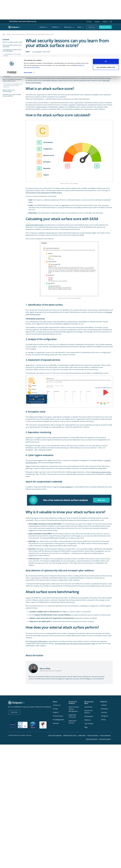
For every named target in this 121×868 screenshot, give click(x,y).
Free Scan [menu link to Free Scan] (92, 27)
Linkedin (104, 705)
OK (106, 120)
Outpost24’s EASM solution (35, 225)
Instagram (105, 716)
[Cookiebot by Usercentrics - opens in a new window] (12, 132)
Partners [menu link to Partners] (89, 22)
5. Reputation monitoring (11, 69)
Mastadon (104, 709)
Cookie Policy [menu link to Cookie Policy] (82, 735)
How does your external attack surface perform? (12, 95)
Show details (28, 131)
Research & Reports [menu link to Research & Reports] (88, 712)
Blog (4, 34)
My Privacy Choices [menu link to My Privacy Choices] (105, 739)
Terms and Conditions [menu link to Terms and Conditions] (55, 735)
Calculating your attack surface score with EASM (12, 50)
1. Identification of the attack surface (12, 55)
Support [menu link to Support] (97, 22)
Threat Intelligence (66, 487)
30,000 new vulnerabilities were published (95, 73)
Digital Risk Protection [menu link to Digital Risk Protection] (72, 716)
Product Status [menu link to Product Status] (58, 716)
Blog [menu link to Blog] (86, 727)
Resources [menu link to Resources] (69, 27)
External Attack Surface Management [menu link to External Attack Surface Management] (74, 709)
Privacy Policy (35, 127)
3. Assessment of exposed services (11, 62)
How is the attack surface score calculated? (12, 46)
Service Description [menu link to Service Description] (92, 739)
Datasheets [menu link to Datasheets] (88, 707)
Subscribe (14, 712)
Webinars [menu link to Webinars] (88, 720)
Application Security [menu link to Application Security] (73, 722)
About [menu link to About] (81, 27)
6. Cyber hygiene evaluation (12, 72)
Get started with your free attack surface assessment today (75, 644)
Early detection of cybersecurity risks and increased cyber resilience (13, 86)
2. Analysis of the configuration (13, 59)
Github (103, 720)
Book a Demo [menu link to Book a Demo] (105, 27)
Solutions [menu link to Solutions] (44, 27)
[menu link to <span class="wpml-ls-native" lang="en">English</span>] (105, 22)
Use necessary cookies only (106, 126)
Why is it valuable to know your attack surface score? (12, 80)
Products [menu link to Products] (56, 27)
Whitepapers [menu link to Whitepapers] (89, 716)
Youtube (104, 712)
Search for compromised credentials (11, 76)
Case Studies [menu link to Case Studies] (89, 724)
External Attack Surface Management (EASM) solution (44, 193)
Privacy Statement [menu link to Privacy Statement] (105, 735)
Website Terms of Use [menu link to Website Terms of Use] (70, 735)
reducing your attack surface (101, 472)
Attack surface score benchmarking (9, 91)
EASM (9, 34)
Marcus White (31, 61)
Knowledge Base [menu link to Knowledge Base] (58, 720)
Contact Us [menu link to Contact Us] (57, 705)
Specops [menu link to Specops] (56, 723)
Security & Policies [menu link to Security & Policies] (93, 735)
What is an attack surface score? (13, 42)
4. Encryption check (9, 66)
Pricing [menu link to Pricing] (55, 709)
